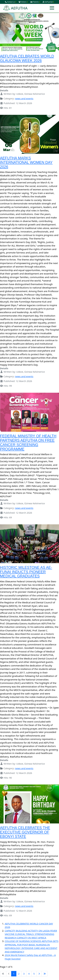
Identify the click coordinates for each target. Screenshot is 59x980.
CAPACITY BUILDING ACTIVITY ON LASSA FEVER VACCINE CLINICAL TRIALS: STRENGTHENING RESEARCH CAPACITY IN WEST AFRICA (31, 934)
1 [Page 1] (14, 974)
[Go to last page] (45, 974)
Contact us (11, 2)
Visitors (23, 2)
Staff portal (48, 2)
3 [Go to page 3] (24, 974)
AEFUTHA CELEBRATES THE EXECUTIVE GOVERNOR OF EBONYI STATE (25, 832)
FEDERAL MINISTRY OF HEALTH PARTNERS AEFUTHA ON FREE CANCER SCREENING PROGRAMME (28, 443)
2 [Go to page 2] (19, 974)
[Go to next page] (39, 974)
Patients (35, 2)
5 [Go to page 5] (34, 974)
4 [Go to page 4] (29, 974)
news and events (24, 98)
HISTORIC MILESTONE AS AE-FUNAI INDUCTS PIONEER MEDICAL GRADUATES (26, 572)
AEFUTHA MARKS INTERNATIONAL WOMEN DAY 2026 (26, 162)
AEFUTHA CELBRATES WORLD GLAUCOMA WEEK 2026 (27, 58)
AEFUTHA (15, 8)
